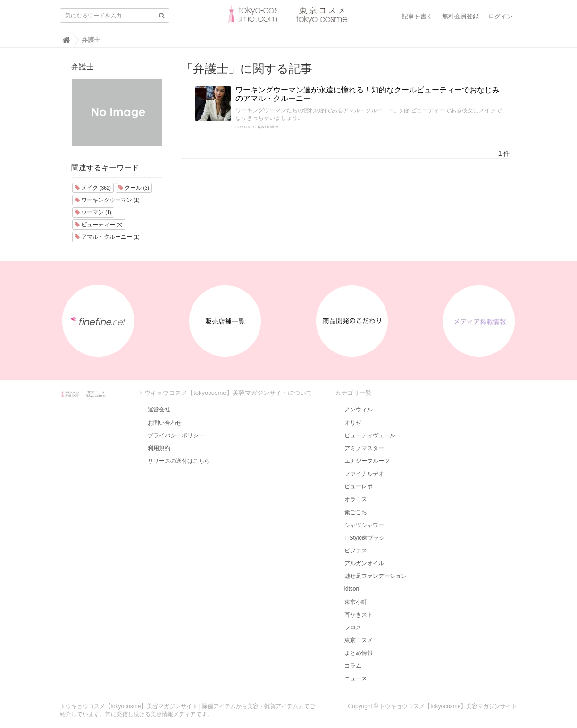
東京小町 (356, 602)
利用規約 (159, 448)
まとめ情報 (359, 653)
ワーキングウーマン (107, 200)
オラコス (356, 499)
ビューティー (99, 225)
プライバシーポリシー (176, 435)
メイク (93, 188)
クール (134, 188)
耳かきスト (359, 615)
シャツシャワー (364, 525)
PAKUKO (245, 127)
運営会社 (159, 410)
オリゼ (353, 423)
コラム (353, 666)
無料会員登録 (460, 16)
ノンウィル (359, 410)
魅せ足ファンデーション (376, 576)
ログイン (501, 16)
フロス (353, 628)
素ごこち (356, 512)
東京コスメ (359, 640)
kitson (352, 589)
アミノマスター (364, 448)
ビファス (356, 551)
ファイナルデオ (364, 474)
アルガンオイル (364, 563)
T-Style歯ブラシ (364, 538)
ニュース (356, 678)
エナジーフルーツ (367, 461)
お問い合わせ (165, 423)
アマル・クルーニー (107, 237)
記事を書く (417, 16)
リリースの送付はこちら (179, 461)
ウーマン (93, 212)
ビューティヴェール (370, 435)
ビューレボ (359, 486)
